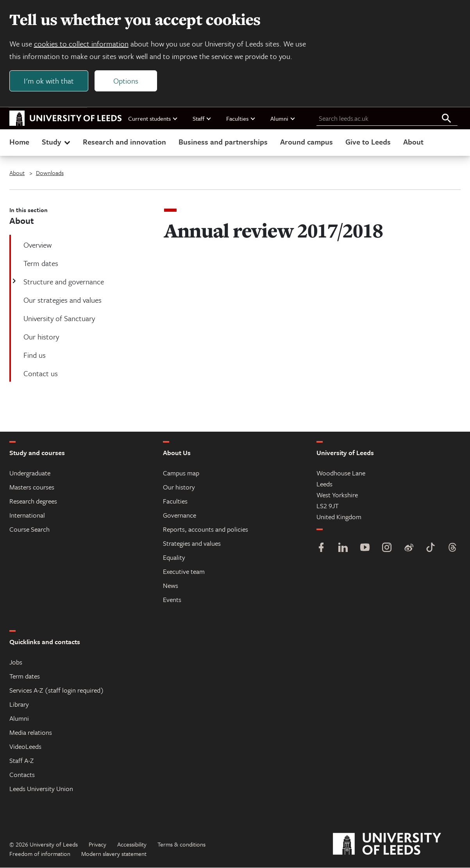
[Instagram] (387, 549)
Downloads (50, 173)
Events (172, 600)
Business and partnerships (223, 142)
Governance (180, 515)
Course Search (29, 530)
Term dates (25, 676)
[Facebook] (321, 549)
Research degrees (33, 501)
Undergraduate (30, 473)
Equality (174, 558)
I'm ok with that (49, 81)
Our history (179, 487)
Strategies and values (192, 544)
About (413, 142)
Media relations (31, 733)
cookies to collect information (81, 44)
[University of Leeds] (397, 845)
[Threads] (452, 549)
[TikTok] (431, 549)
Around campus (306, 142)
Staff (202, 118)
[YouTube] (365, 549)
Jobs (16, 662)
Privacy (97, 845)
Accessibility (132, 845)
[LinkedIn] (343, 549)
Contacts (22, 775)
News (171, 586)
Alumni (283, 118)
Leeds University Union (41, 789)
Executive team (184, 572)
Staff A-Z (21, 761)
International (27, 515)
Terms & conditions (181, 845)
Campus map (181, 473)
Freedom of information (40, 854)
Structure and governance (63, 282)
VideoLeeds (25, 747)
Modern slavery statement (114, 854)
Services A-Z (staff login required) (57, 690)
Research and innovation (124, 142)
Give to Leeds (368, 142)
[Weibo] (409, 549)
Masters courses (32, 487)
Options (126, 81)
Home (19, 142)
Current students (153, 118)
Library (19, 705)
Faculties (241, 118)
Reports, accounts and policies (206, 530)
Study (57, 142)
